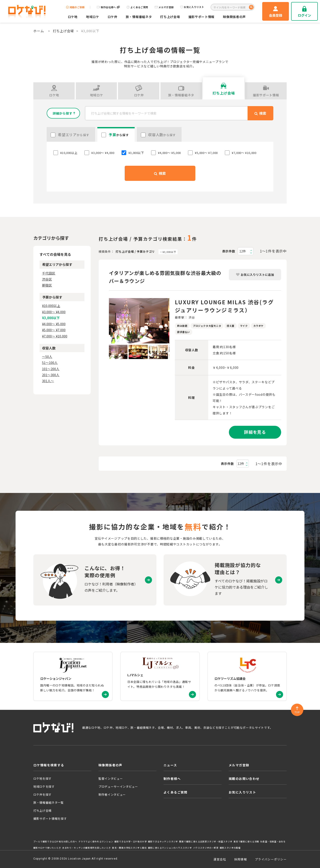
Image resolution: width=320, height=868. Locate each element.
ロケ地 (73, 17)
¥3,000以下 (169, 252)
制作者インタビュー (112, 794)
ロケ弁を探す (42, 794)
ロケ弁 (112, 17)
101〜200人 (51, 369)
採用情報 (241, 859)
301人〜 (48, 381)
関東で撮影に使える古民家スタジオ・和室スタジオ (206, 842)
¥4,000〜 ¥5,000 (54, 324)
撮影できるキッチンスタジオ (163, 842)
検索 (160, 173)
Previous (106, 321)
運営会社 (220, 859)
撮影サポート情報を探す (50, 819)
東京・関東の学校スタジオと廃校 (129, 848)
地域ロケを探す (44, 786)
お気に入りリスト (192, 7)
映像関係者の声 (234, 17)
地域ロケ (93, 17)
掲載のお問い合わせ (244, 779)
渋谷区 (47, 279)
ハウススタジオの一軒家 (206, 848)
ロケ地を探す (42, 778)
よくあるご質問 (137, 7)
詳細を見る (255, 432)
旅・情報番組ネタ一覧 (49, 802)
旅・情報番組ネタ (139, 17)
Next (173, 321)
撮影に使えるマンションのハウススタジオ (170, 848)
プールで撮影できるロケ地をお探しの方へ (55, 842)
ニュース (170, 765)
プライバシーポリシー (271, 859)
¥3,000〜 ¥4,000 (54, 312)
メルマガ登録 (164, 7)
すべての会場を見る (55, 254)
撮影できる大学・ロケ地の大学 (131, 842)
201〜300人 (51, 375)
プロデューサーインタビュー (118, 786)
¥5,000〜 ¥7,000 (54, 330)
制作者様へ (172, 779)
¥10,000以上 (51, 306)
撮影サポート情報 (202, 17)
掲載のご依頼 (75, 7)
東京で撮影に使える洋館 (246, 842)
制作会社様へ (108, 7)
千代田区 (49, 273)
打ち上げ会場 (170, 17)
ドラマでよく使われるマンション (96, 842)
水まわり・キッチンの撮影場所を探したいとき (86, 848)
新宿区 (47, 285)
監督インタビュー (111, 778)
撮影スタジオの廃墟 (230, 848)
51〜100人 (50, 362)
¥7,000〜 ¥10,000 (55, 336)
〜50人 (47, 356)
